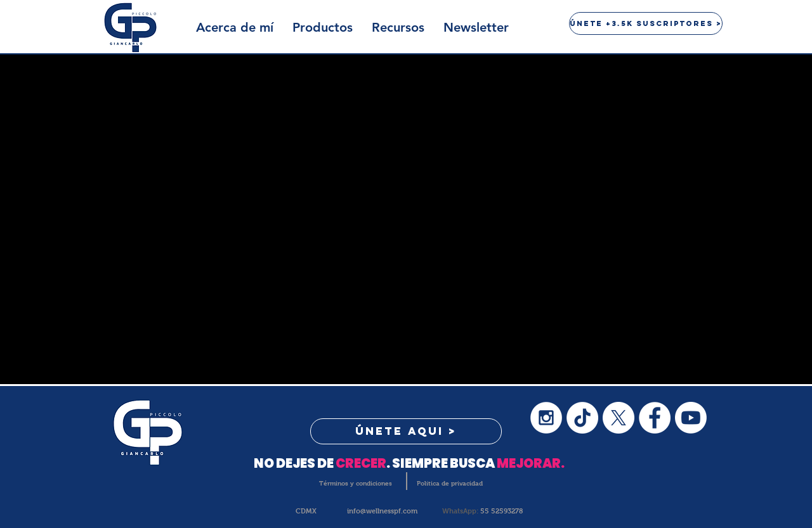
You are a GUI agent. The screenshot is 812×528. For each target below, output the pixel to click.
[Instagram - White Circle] (546, 418)
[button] (323, 27)
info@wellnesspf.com (382, 511)
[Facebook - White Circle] (655, 418)
